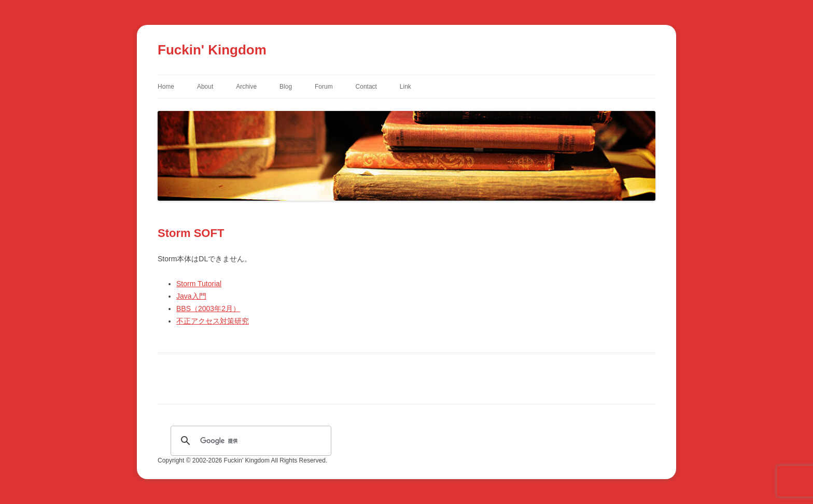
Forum (324, 87)
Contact (366, 87)
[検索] (249, 441)
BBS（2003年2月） (208, 309)
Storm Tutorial (199, 284)
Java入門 (191, 296)
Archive (246, 87)
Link (405, 87)
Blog (286, 87)
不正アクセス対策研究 (213, 321)
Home (166, 87)
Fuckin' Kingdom (212, 50)
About (205, 87)
